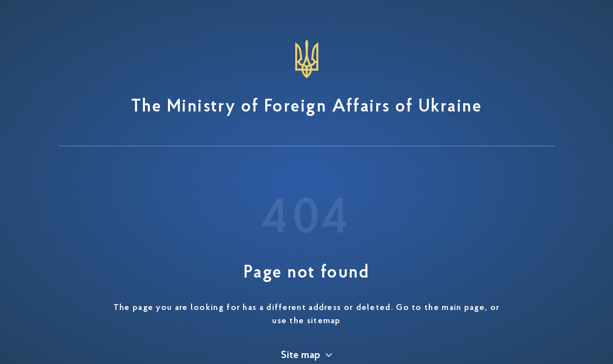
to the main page (448, 308)
